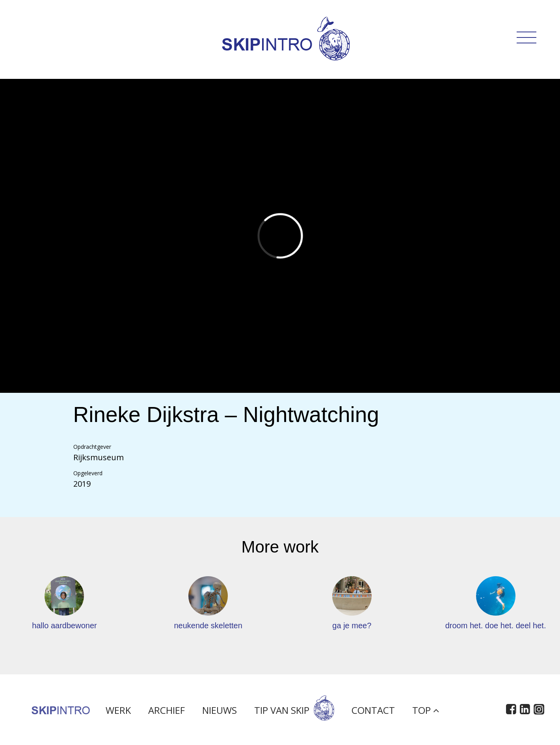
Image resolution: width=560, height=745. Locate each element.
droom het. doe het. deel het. (496, 626)
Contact (373, 712)
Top (426, 712)
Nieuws (220, 712)
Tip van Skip (294, 712)
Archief (167, 712)
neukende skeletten (208, 626)
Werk (118, 712)
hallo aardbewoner (64, 626)
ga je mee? (352, 626)
